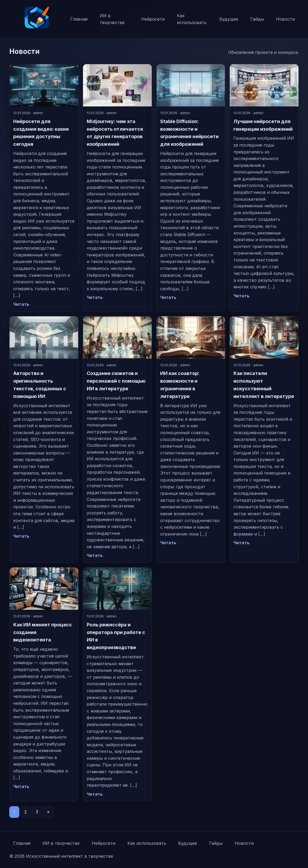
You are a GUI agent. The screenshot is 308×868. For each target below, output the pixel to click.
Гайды (257, 19)
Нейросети (153, 19)
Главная (79, 19)
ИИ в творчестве (112, 19)
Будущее (229, 19)
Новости (285, 19)
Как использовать (192, 19)
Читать (21, 304)
